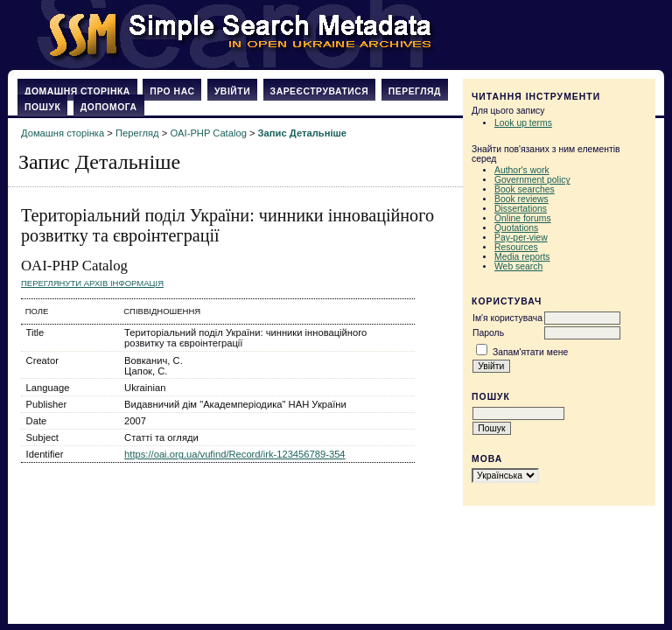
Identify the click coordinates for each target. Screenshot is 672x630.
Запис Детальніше (302, 133)
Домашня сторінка (77, 91)
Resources (516, 247)
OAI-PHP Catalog (208, 133)
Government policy (532, 180)
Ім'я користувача (507, 318)
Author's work (522, 170)
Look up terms (523, 123)
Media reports (522, 257)
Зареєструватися (320, 91)
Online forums (523, 218)
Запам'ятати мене (530, 352)
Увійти (232, 91)
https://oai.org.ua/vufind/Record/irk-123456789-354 (235, 454)
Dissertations (521, 209)
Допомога (109, 107)
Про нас (172, 91)
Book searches (525, 189)
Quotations (516, 228)
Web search (518, 266)
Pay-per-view (521, 238)
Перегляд (415, 91)
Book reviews (521, 199)
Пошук (42, 107)
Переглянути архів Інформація (92, 283)
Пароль (488, 333)
